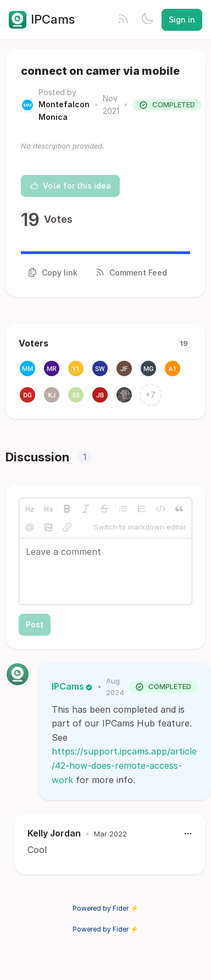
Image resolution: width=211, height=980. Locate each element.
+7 (151, 395)
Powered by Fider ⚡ (105, 908)
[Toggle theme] (147, 20)
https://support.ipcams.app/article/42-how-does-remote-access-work (124, 765)
